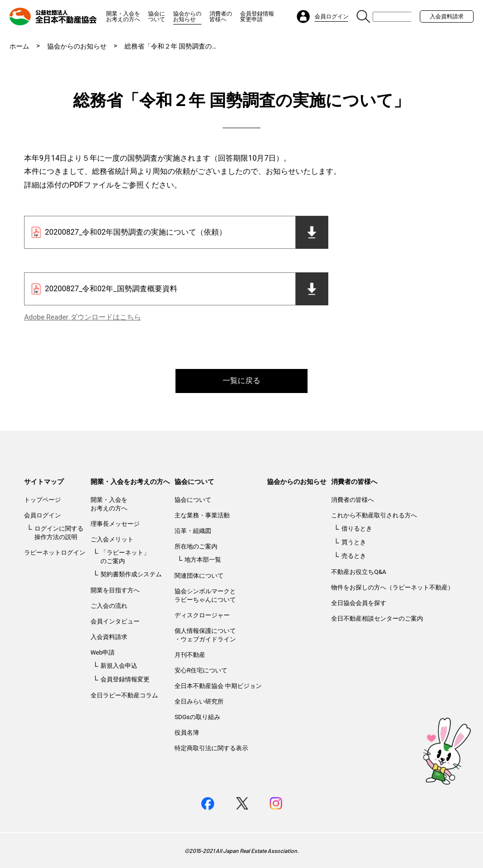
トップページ (42, 500)
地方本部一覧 (203, 560)
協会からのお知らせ (187, 16)
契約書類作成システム (131, 574)
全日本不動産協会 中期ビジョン (218, 686)
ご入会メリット (112, 539)
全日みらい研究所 (199, 701)
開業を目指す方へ (115, 590)
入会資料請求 (447, 16)
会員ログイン (42, 515)
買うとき (354, 542)
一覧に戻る (241, 381)
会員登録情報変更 (125, 679)
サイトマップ (44, 482)
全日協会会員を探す (359, 603)
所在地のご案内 (196, 546)
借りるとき (357, 528)
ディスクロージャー (202, 615)
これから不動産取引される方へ (374, 515)
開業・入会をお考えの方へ (123, 16)
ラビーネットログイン (55, 553)
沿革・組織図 (193, 531)
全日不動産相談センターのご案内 (377, 618)
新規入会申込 (119, 666)
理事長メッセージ (115, 524)
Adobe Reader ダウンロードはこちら (82, 317)
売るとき (354, 556)
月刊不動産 (190, 655)
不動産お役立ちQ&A (359, 572)
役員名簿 (187, 733)
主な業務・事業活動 (202, 515)
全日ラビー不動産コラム (124, 695)
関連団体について (199, 576)
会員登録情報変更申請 (257, 16)
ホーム (19, 46)
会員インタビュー (115, 621)
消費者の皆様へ (221, 16)
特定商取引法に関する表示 (211, 748)
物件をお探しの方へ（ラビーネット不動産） (392, 587)
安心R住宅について (201, 670)
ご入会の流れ (109, 606)
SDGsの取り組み (197, 717)
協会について (157, 16)
